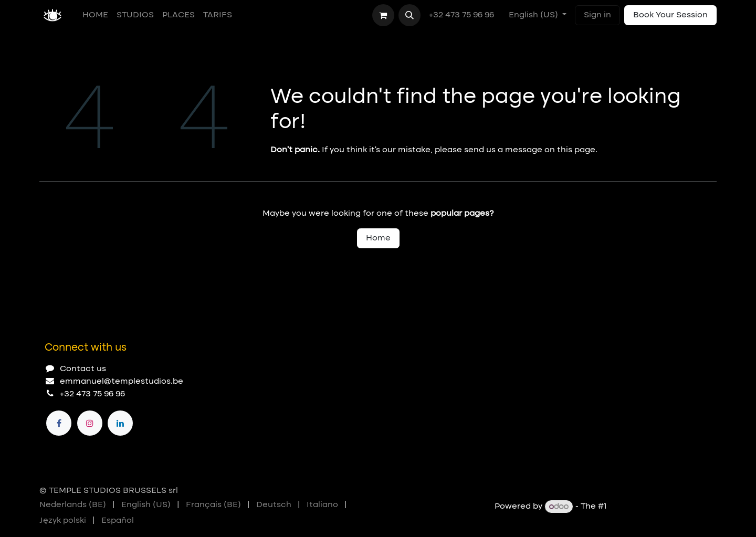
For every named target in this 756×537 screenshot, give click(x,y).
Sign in (597, 15)
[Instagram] (90, 423)
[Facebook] (59, 423)
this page (576, 150)
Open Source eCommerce (663, 507)
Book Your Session (670, 15)
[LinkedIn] (120, 423)
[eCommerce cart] (383, 15)
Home (378, 238)
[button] (409, 15)
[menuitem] (95, 15)
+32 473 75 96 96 (463, 15)
